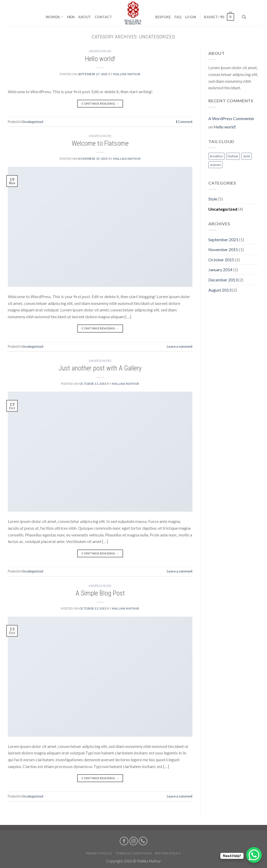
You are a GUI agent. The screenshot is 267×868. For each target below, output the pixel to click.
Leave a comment (180, 346)
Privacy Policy (99, 853)
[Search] (244, 17)
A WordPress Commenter (231, 118)
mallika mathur (127, 74)
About (84, 17)
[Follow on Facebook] (124, 841)
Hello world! (100, 59)
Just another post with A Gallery (100, 368)
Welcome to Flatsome (100, 143)
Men (71, 17)
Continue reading (100, 104)
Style (213, 199)
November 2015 (223, 249)
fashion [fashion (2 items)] (233, 156)
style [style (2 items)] (247, 156)
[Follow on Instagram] (134, 841)
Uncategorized (100, 51)
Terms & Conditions (133, 853)
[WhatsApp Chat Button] (254, 855)
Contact (103, 17)
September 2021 (223, 240)
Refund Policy (168, 853)
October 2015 (221, 260)
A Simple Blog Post (100, 593)
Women (54, 17)
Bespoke (163, 17)
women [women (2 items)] (215, 165)
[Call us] (143, 841)
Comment (184, 122)
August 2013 (220, 290)
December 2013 (223, 280)
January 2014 (220, 270)
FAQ (178, 17)
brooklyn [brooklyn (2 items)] (216, 156)
